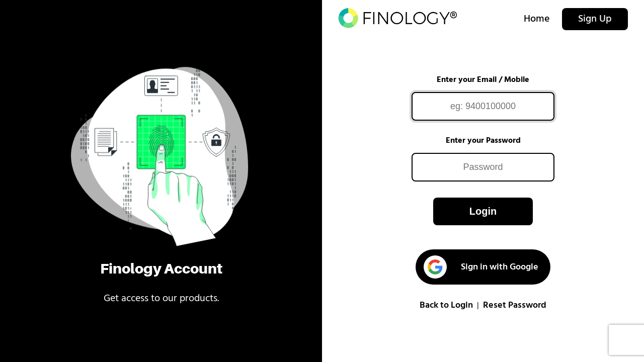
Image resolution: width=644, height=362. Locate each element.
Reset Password (515, 305)
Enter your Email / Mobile (483, 80)
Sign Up (595, 19)
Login (483, 211)
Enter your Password (483, 141)
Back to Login (446, 305)
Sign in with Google (481, 267)
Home (537, 19)
